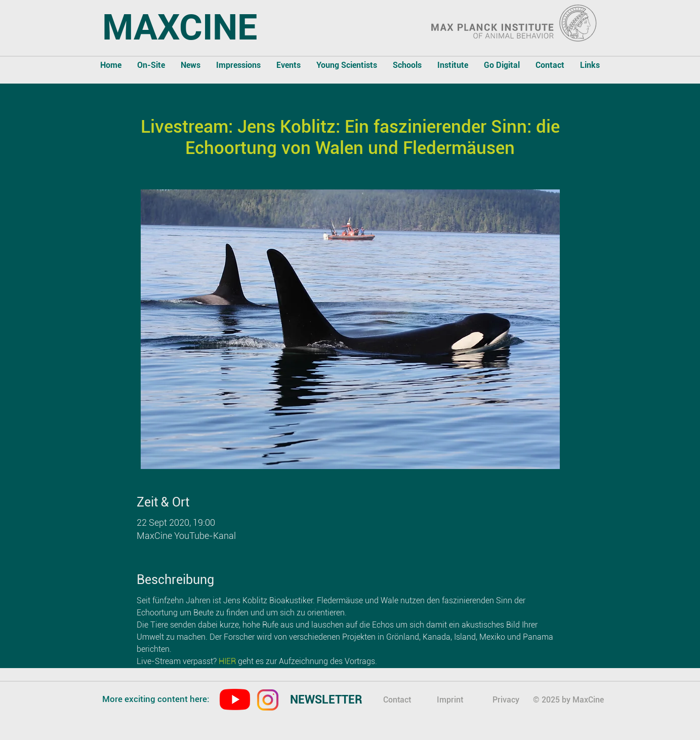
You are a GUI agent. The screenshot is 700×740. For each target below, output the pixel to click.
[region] (335, 701)
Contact (397, 700)
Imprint (450, 700)
